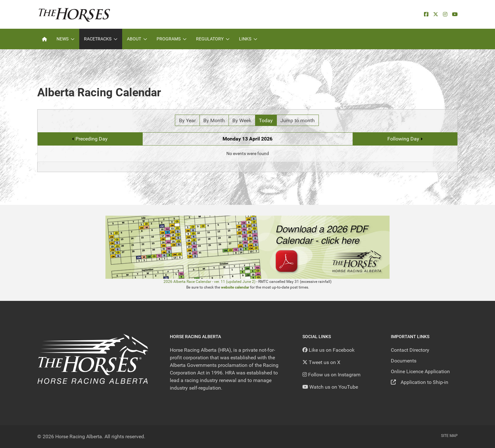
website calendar (235, 287)
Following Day (403, 139)
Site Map (449, 436)
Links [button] (248, 39)
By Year (187, 120)
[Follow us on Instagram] (331, 375)
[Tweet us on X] (321, 362)
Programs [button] (172, 39)
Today (266, 120)
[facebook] (426, 14)
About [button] (137, 39)
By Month (214, 120)
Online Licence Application (420, 371)
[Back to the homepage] (74, 14)
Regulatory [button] (213, 39)
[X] (436, 14)
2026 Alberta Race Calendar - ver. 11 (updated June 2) (209, 282)
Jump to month (298, 120)
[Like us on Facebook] (328, 350)
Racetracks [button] (101, 39)
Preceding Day (92, 139)
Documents (404, 361)
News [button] (66, 39)
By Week (242, 120)
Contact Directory (410, 350)
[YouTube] (455, 14)
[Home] (45, 39)
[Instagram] (445, 14)
